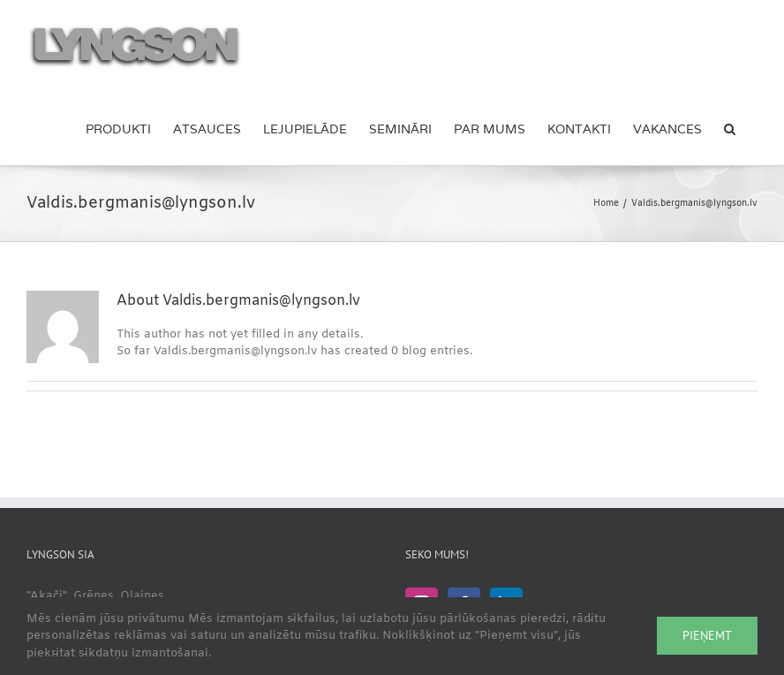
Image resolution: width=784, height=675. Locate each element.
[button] (730, 128)
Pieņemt (707, 635)
